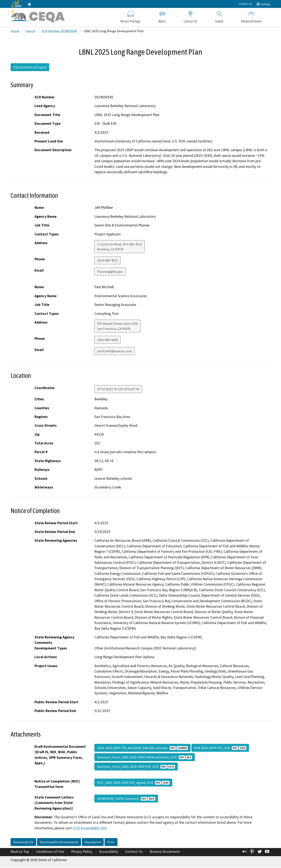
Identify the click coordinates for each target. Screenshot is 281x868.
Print (111, 843)
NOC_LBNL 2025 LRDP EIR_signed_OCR (133, 783)
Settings (263, 4)
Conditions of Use (50, 852)
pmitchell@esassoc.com (115, 351)
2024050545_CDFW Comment (126, 799)
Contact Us (245, 4)
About (162, 16)
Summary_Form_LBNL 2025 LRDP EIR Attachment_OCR (145, 758)
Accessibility (109, 852)
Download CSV (23, 843)
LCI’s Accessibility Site (89, 828)
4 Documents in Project (30, 68)
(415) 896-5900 (107, 340)
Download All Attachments (59, 843)
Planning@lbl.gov (110, 272)
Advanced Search (251, 16)
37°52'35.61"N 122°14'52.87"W (118, 389)
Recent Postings (130, 16)
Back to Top (20, 852)
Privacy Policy (82, 852)
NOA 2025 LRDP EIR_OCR (220, 748)
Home (15, 31)
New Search (93, 843)
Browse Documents (165, 852)
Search (219, 16)
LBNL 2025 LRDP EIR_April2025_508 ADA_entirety (142, 748)
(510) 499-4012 (107, 261)
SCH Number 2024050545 (59, 31)
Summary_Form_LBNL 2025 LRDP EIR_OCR (136, 767)
